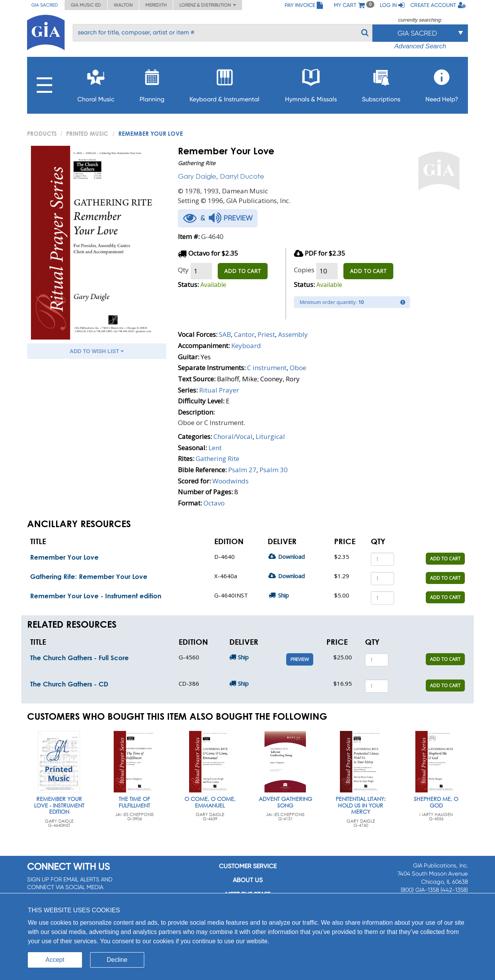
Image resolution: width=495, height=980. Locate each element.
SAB (225, 334)
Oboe (298, 368)
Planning (152, 83)
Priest (266, 334)
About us (248, 880)
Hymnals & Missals (311, 83)
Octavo (214, 503)
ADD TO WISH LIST (97, 351)
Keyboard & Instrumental (224, 83)
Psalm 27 (242, 470)
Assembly (293, 334)
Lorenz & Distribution (208, 5)
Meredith (156, 5)
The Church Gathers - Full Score (79, 658)
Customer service (248, 866)
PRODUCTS (42, 133)
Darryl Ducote (242, 176)
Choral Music (96, 83)
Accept (55, 960)
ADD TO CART (243, 271)
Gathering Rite (218, 458)
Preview (300, 659)
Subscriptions (381, 83)
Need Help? (442, 83)
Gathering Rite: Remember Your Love (89, 576)
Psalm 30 (274, 470)
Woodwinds (230, 481)
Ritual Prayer (219, 390)
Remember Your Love (64, 557)
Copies (304, 270)
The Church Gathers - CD (69, 684)
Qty (183, 270)
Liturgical (270, 436)
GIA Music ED (86, 5)
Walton (123, 5)
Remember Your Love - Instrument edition (96, 596)
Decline (117, 960)
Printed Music (87, 133)
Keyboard (246, 346)
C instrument (267, 368)
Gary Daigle (197, 176)
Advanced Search (420, 46)
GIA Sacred (45, 5)
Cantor (244, 334)
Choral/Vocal (233, 436)
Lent (215, 448)
